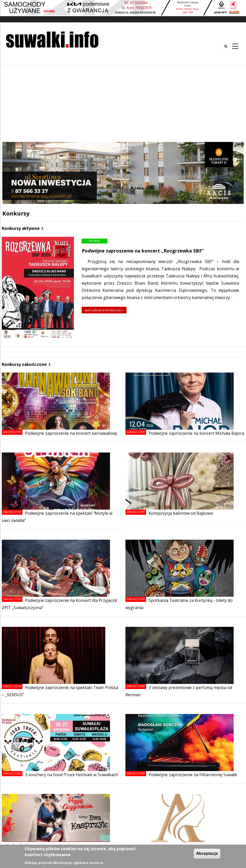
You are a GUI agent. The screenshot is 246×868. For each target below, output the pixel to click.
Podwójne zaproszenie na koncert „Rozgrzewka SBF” (143, 251)
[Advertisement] (123, 103)
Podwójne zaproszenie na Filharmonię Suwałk (193, 775)
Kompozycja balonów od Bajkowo (181, 513)
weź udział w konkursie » (104, 310)
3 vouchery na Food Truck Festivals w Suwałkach (71, 775)
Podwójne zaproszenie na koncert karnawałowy (71, 433)
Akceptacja (207, 853)
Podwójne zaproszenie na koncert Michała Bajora (196, 433)
